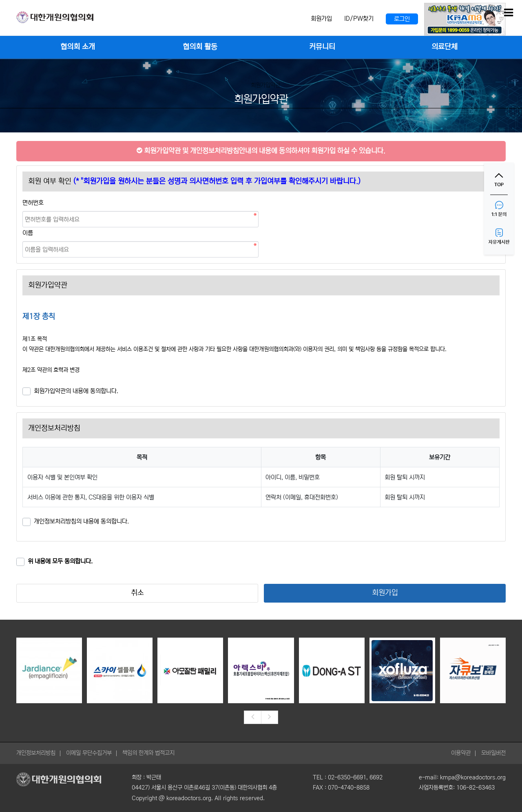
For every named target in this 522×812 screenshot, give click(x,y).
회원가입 (321, 19)
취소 (137, 593)
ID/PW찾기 (359, 19)
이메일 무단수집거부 (89, 753)
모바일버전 (493, 753)
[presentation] (252, 717)
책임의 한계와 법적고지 (148, 753)
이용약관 (461, 753)
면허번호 (33, 203)
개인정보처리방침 (36, 753)
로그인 (402, 19)
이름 (28, 233)
